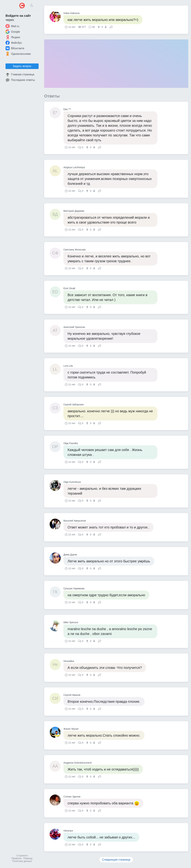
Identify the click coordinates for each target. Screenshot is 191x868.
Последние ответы (20, 80)
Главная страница (20, 75)
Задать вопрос (22, 66)
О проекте (22, 856)
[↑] (99, 27)
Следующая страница (116, 860)
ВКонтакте (15, 48)
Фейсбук (14, 43)
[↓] (105, 27)
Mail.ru (12, 26)
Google (13, 32)
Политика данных (22, 861)
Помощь (28, 858)
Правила (16, 858)
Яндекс (13, 37)
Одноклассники (18, 54)
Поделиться (111, 27)
